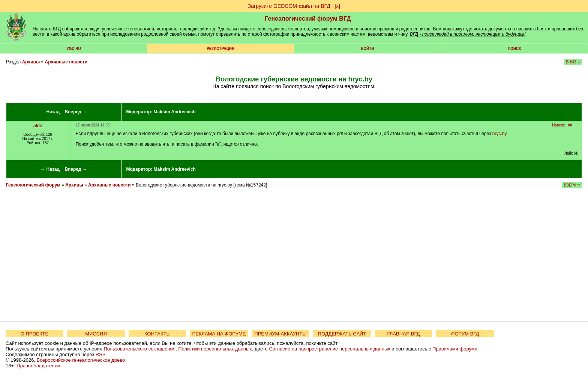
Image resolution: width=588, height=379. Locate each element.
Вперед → (76, 112)
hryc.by (499, 134)
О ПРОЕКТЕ (34, 334)
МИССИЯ (96, 334)
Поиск (514, 49)
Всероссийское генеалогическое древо (81, 360)
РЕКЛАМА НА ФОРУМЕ (219, 334)
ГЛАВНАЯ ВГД (404, 334)
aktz (38, 126)
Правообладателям (38, 366)
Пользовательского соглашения (139, 349)
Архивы (31, 62)
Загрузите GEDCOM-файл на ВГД (289, 6)
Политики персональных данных (215, 349)
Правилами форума (455, 349)
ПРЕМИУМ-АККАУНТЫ (280, 334)
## (570, 125)
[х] (337, 6)
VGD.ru (74, 49)
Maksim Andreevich (175, 112)
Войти (367, 49)
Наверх (558, 125)
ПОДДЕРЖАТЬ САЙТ (342, 334)
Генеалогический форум (33, 185)
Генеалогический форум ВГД (308, 19)
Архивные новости (66, 62)
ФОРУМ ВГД (465, 334)
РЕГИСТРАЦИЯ (220, 49)
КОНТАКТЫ (157, 334)
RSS (101, 354)
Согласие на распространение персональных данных (329, 349)
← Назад (50, 112)
